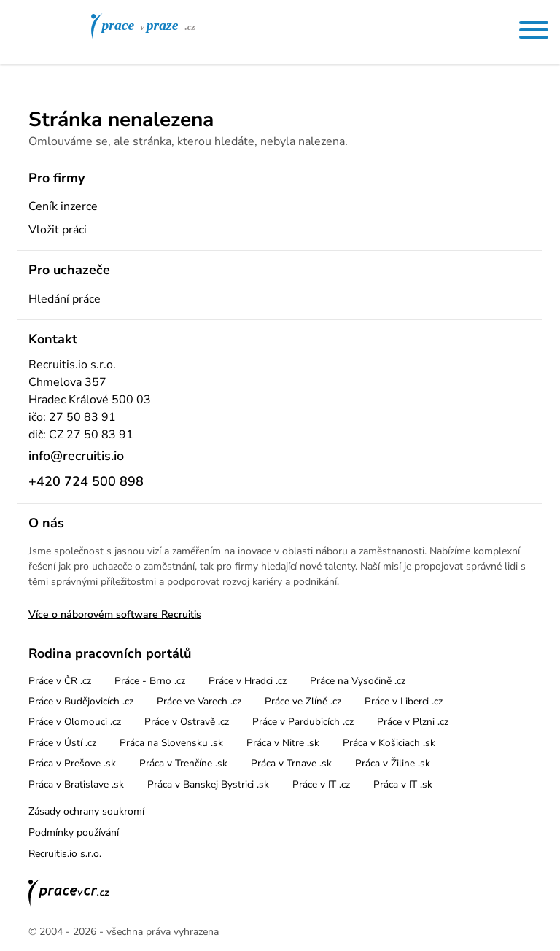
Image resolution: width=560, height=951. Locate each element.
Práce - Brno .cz (150, 681)
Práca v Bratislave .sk (76, 784)
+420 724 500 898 (86, 481)
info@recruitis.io (76, 456)
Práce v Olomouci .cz (75, 722)
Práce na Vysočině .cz (358, 681)
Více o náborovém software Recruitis (115, 614)
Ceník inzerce (63, 206)
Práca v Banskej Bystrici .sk (208, 784)
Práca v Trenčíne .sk (183, 763)
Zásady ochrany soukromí (86, 811)
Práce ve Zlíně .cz (303, 701)
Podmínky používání (74, 832)
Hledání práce (65, 299)
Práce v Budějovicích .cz (81, 701)
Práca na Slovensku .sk (171, 743)
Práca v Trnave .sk (291, 763)
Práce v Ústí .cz (62, 743)
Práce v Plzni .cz (413, 722)
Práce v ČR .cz (60, 681)
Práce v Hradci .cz (248, 681)
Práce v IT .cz (321, 784)
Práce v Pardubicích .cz (303, 722)
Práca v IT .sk (403, 784)
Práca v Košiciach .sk (389, 743)
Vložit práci (58, 230)
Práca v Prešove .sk (72, 763)
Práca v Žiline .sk (393, 763)
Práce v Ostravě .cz (187, 722)
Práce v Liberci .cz (404, 701)
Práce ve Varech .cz (199, 701)
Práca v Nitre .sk (283, 743)
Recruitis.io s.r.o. (65, 854)
